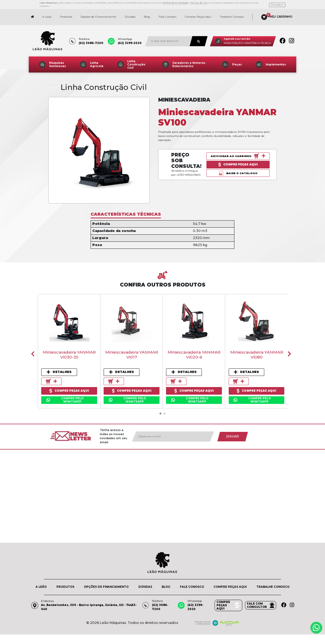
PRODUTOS (65, 584)
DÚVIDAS (145, 584)
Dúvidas (130, 14)
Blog (147, 14)
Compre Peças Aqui (198, 14)
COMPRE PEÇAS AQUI (230, 584)
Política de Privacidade (176, 1)
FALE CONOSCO (192, 584)
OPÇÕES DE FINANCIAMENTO (106, 584)
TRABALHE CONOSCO (273, 584)
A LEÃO (41, 584)
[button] (160, 411)
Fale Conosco (168, 14)
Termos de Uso (199, 1)
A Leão (47, 14)
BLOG (166, 584)
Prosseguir (277, 3)
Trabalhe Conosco (232, 14)
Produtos (66, 14)
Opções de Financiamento (98, 14)
